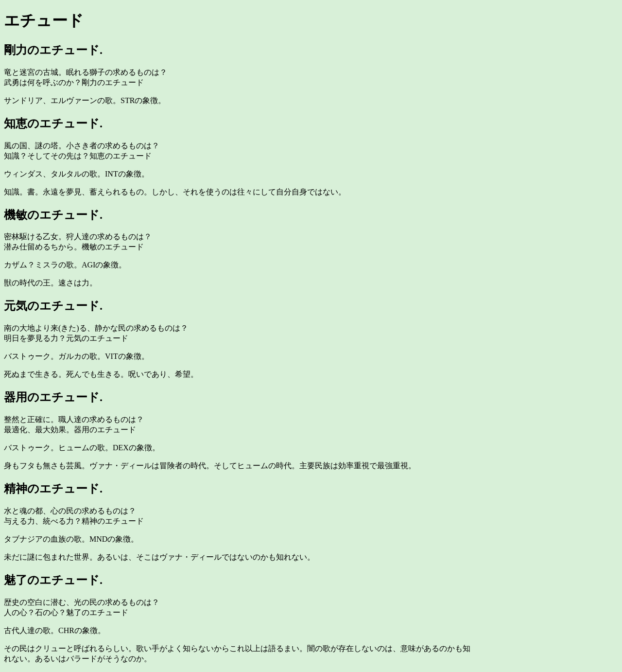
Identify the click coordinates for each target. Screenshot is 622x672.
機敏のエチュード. (53, 215)
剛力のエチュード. (53, 50)
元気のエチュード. (53, 306)
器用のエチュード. (53, 397)
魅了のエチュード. (53, 580)
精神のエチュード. (53, 489)
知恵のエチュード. (53, 124)
